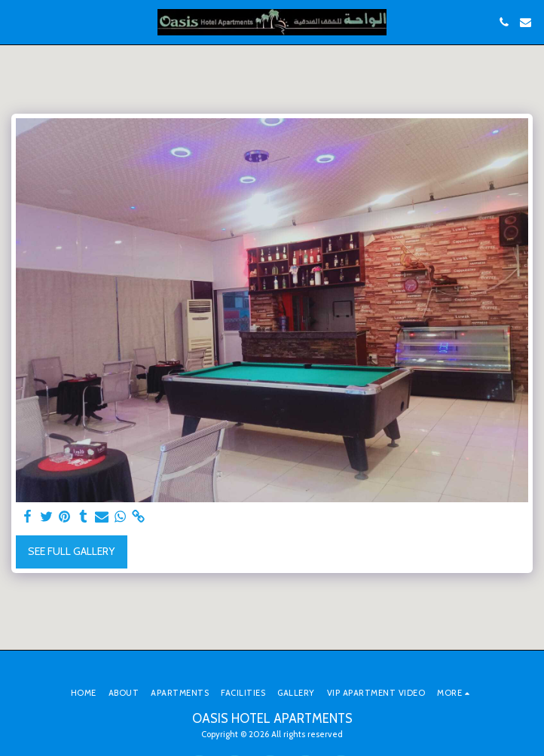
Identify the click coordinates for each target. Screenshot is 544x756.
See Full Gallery (71, 551)
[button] (17, 22)
